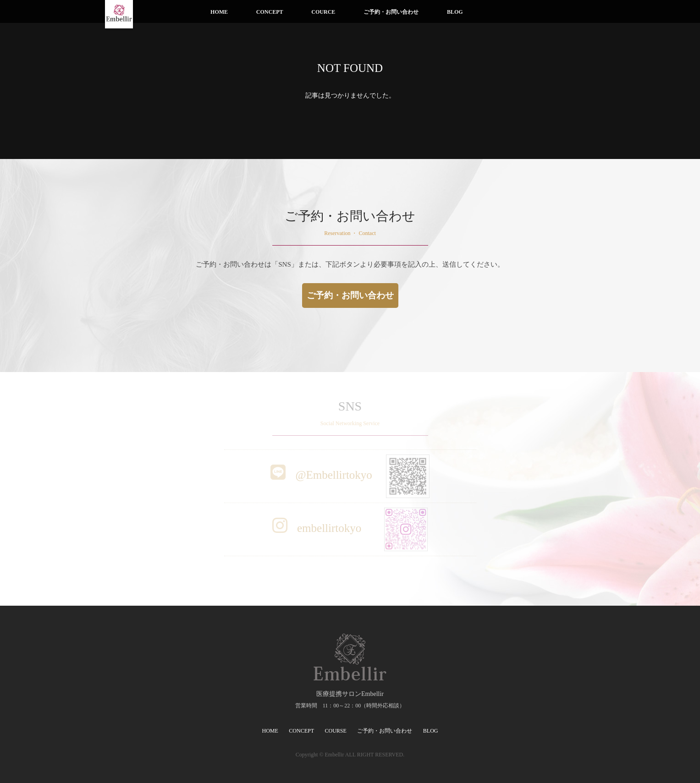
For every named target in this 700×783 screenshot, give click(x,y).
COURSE (336, 731)
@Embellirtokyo (350, 475)
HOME (219, 12)
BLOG (455, 12)
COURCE (323, 12)
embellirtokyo (350, 528)
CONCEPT (270, 12)
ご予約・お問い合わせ (391, 12)
